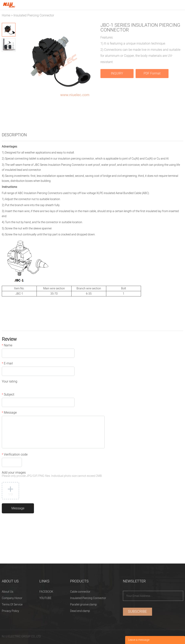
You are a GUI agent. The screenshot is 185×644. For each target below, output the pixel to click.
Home (6, 15)
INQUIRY (117, 73)
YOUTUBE (45, 598)
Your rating (10, 382)
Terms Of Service (12, 605)
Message (9, 413)
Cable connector (80, 592)
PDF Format (152, 73)
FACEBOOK (46, 592)
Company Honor (12, 598)
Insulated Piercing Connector (34, 15)
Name (7, 346)
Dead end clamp (80, 611)
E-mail (7, 364)
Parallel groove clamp (83, 605)
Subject (8, 395)
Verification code (15, 455)
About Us (8, 592)
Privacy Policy (10, 611)
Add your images (52, 475)
